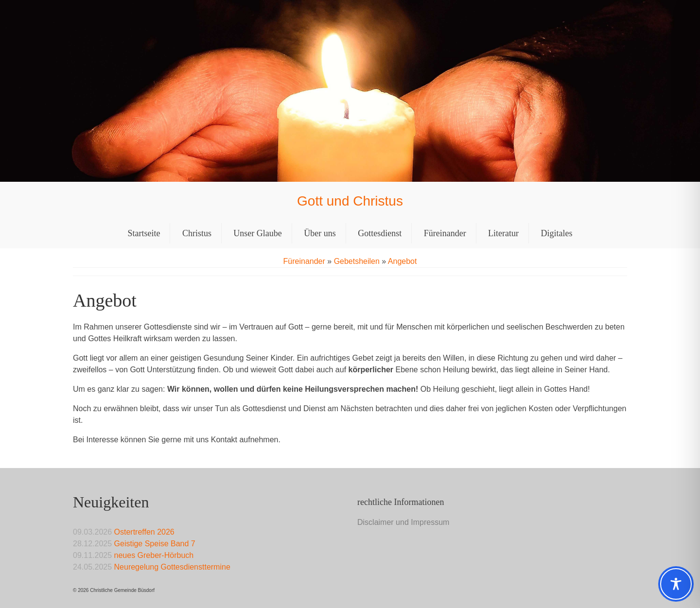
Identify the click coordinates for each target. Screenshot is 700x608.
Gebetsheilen (357, 261)
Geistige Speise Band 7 (155, 544)
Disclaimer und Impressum (403, 522)
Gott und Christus (350, 201)
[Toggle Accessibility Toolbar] (676, 584)
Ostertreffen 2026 (144, 532)
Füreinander (304, 261)
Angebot (402, 261)
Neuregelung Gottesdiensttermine (172, 567)
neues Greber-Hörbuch (154, 555)
